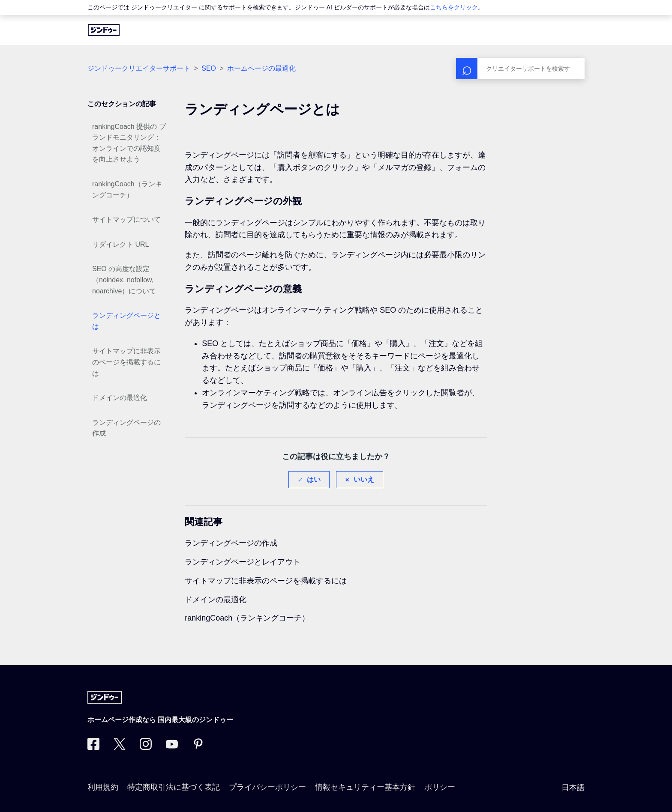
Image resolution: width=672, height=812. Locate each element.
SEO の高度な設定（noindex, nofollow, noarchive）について (124, 280)
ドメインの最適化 (120, 398)
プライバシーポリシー (267, 787)
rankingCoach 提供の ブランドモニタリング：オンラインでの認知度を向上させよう (129, 143)
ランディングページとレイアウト (243, 562)
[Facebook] (93, 747)
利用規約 (103, 787)
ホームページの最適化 (261, 68)
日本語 (573, 788)
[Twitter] (120, 747)
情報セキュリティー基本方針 (365, 787)
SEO (209, 68)
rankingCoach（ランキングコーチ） (127, 190)
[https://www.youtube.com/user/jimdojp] (172, 747)
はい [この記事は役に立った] (314, 479)
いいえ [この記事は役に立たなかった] (364, 479)
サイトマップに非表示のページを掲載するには (126, 362)
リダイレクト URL (120, 244)
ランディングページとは (126, 321)
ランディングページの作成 (126, 428)
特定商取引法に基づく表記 (174, 787)
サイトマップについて (126, 219)
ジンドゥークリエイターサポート (139, 68)
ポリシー (440, 787)
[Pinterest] (198, 747)
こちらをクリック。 (457, 7)
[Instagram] (146, 747)
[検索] (520, 69)
